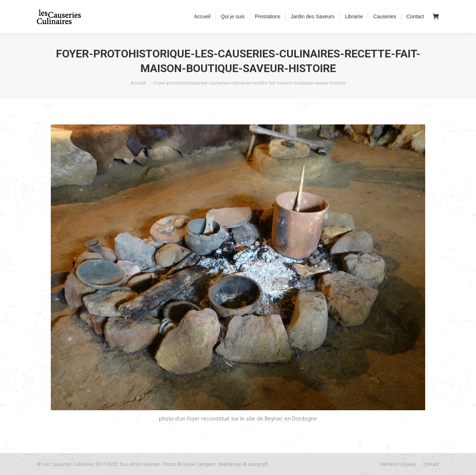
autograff (258, 464)
